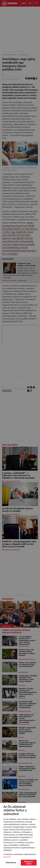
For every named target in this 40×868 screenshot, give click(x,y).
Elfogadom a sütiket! (29, 863)
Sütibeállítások (11, 863)
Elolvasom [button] (7, 857)
